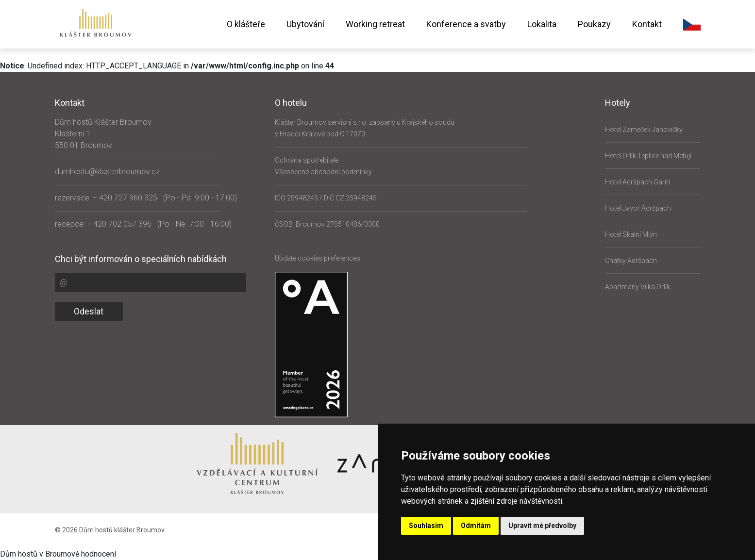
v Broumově (59, 554)
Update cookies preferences (318, 258)
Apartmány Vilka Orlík (638, 287)
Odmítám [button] (476, 526)
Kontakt (647, 24)
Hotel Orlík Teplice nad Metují (648, 156)
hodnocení (99, 554)
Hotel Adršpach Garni (638, 182)
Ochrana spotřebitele (307, 160)
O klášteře (246, 24)
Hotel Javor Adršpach (638, 208)
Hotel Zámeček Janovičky (644, 130)
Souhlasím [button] (426, 526)
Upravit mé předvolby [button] (542, 526)
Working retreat (375, 24)
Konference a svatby (466, 24)
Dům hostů (19, 554)
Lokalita (542, 24)
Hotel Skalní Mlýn (631, 234)
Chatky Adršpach (631, 261)
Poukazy (594, 24)
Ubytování (305, 24)
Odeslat (89, 311)
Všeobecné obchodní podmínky (323, 172)
